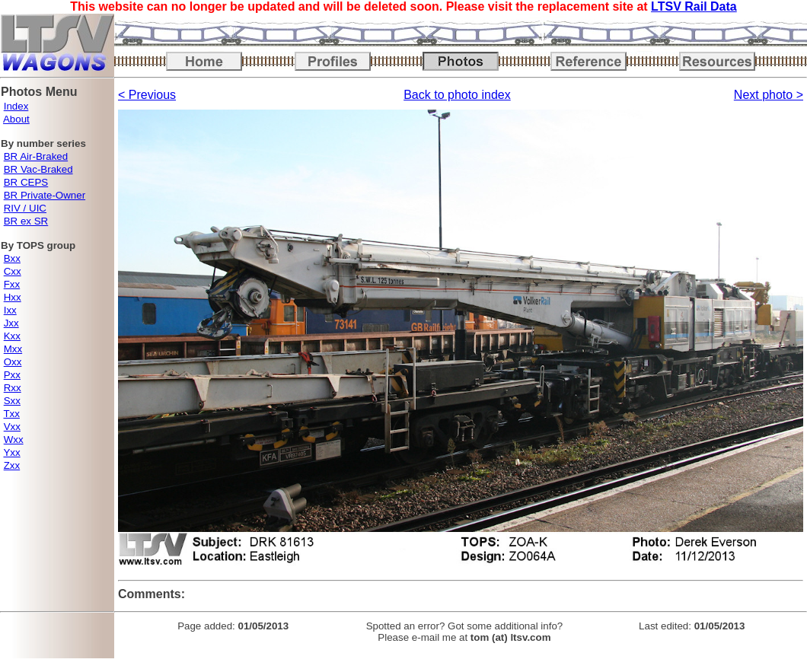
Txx (11, 414)
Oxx (13, 362)
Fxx (12, 284)
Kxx (12, 336)
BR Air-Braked (36, 156)
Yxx (11, 452)
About (16, 119)
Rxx (13, 388)
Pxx (12, 375)
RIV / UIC (25, 208)
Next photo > (769, 95)
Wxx (14, 440)
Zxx (12, 465)
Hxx (13, 297)
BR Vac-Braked (38, 169)
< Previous (147, 95)
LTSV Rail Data (694, 6)
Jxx (11, 323)
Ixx (10, 310)
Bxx (12, 258)
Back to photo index (457, 95)
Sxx (12, 401)
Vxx (12, 427)
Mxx (13, 349)
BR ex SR (26, 221)
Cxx (13, 271)
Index (16, 106)
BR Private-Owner (45, 195)
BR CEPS (26, 182)
